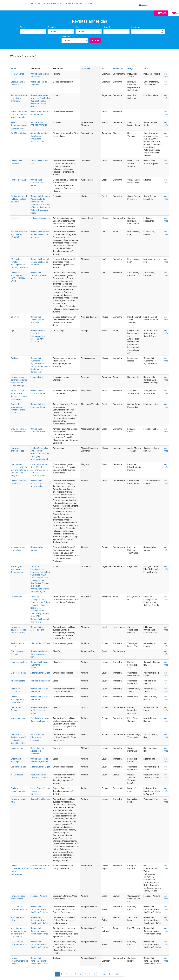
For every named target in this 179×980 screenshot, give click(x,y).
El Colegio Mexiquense (40, 218)
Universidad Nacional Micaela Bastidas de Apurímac (40, 234)
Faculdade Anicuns (39, 896)
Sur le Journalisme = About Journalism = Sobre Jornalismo (20, 114)
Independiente (37, 377)
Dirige (130, 69)
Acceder (144, 5)
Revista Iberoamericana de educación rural (19, 125)
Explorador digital (19, 673)
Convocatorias (53, 3)
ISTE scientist (17, 775)
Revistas (36, 3)
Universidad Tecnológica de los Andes (39, 275)
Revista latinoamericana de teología (19, 961)
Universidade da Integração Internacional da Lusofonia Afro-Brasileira (38, 336)
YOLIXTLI (15, 317)
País (77, 27)
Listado (162, 13)
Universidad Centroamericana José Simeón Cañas (39, 909)
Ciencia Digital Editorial (40, 681)
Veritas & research (19, 718)
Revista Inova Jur (18, 180)
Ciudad (107, 27)
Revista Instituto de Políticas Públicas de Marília (19, 199)
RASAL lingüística (19, 133)
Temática (52, 27)
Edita (146, 69)
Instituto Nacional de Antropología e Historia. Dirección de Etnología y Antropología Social (40, 454)
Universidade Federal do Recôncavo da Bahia (40, 654)
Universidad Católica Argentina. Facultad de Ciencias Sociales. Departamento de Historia (40, 101)
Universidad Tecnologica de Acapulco (37, 320)
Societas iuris (17, 748)
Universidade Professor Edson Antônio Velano (38, 484)
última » (119, 974)
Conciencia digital (19, 767)
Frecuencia (66, 36)
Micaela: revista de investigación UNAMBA (19, 234)
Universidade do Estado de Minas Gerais (38, 183)
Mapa (175, 13)
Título (22, 27)
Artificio (14, 358)
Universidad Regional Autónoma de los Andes (40, 665)
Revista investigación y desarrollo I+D (17, 700)
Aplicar (95, 40)
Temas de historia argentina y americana (19, 98)
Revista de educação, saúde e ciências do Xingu (19, 630)
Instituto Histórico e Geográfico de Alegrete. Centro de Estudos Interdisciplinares (39, 470)
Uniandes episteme (19, 662)
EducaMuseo (17, 597)
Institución (136, 27)
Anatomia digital (18, 681)
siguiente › (107, 974)
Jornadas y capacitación (78, 3)
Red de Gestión (37, 735)
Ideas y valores (17, 74)
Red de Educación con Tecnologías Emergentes (40, 791)
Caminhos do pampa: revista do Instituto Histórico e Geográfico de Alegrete (19, 470)
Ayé (13, 330)
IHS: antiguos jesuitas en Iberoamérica (17, 569)
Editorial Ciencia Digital (40, 643)
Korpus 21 (15, 218)
